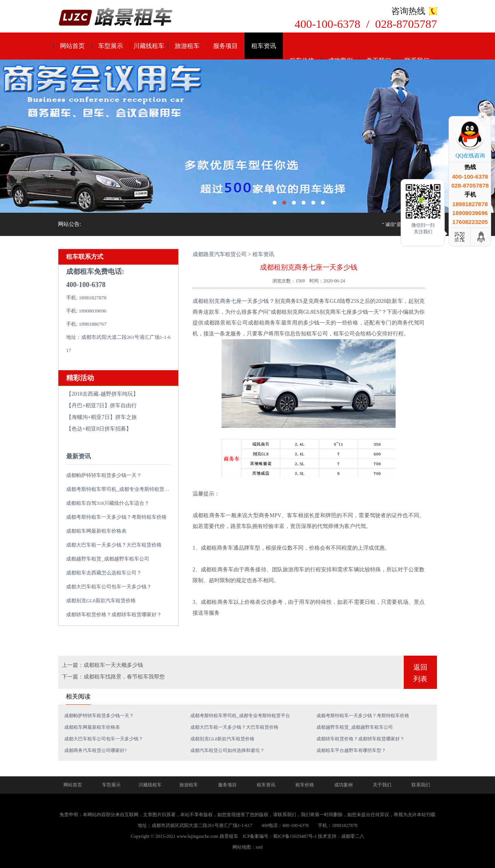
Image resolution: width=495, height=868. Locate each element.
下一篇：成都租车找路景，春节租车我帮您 (113, 677)
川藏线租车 (149, 46)
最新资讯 (79, 456)
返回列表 (420, 673)
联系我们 (421, 785)
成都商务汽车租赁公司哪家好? (95, 750)
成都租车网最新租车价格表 (96, 531)
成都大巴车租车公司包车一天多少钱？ (109, 587)
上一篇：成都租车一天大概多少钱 (102, 665)
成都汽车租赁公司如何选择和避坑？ (227, 750)
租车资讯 (264, 46)
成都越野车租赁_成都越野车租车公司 (108, 559)
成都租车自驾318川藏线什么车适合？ (108, 503)
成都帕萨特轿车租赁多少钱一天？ (104, 475)
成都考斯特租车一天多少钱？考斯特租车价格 (116, 517)
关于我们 (382, 785)
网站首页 (72, 46)
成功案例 (343, 785)
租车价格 (305, 785)
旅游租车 (187, 46)
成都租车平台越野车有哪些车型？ (351, 750)
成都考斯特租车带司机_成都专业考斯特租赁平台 (120, 489)
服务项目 (225, 46)
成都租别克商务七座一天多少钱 (231, 301)
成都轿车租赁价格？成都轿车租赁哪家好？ (114, 614)
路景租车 (229, 836)
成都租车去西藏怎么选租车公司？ (104, 573)
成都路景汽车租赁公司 (220, 254)
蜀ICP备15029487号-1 (295, 836)
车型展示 (111, 46)
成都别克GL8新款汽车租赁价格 (101, 601)
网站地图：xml (248, 847)
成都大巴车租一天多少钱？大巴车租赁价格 (114, 545)
